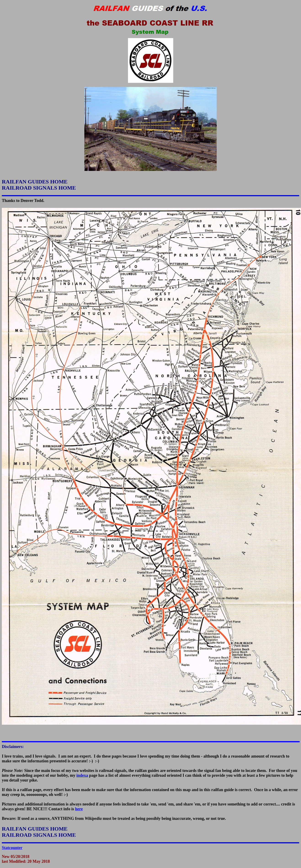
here (79, 809)
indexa (82, 775)
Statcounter (12, 848)
